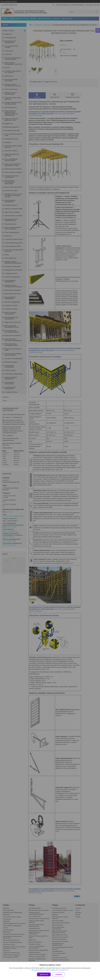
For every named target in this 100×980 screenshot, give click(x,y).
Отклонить (59, 974)
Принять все (44, 974)
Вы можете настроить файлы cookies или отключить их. (49, 970)
